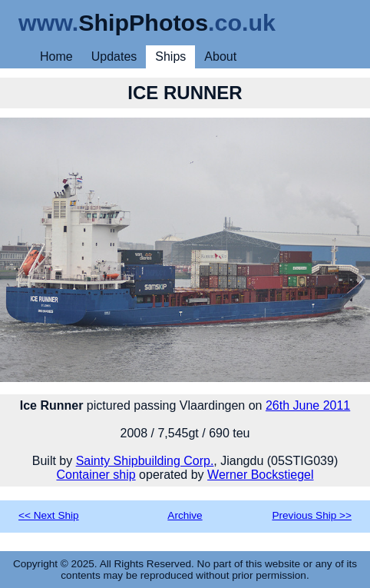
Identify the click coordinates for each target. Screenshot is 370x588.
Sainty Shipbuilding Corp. (145, 461)
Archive (185, 515)
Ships (170, 56)
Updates (114, 56)
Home (56, 56)
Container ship (96, 475)
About (220, 56)
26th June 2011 (308, 405)
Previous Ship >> (312, 515)
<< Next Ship (49, 515)
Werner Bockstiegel (260, 475)
